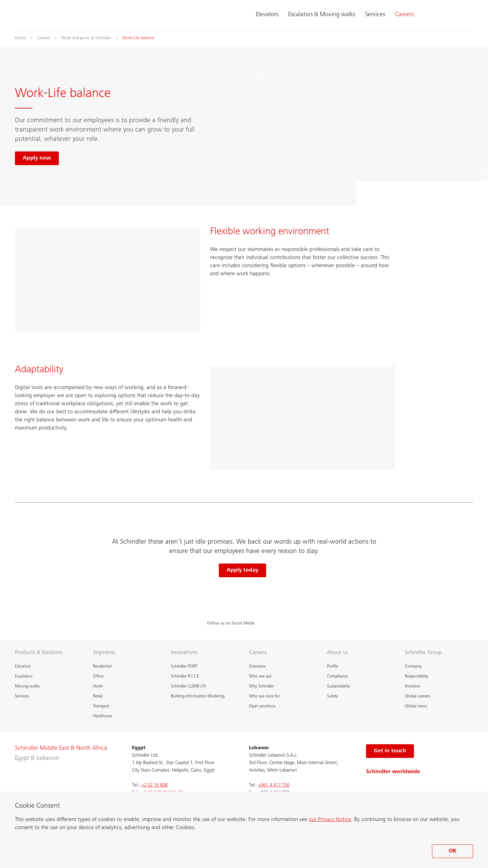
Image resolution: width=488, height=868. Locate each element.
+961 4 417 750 (274, 785)
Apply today (242, 570)
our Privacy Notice (330, 820)
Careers (404, 15)
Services (375, 15)
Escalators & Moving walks (322, 15)
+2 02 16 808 (154, 785)
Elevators (267, 15)
